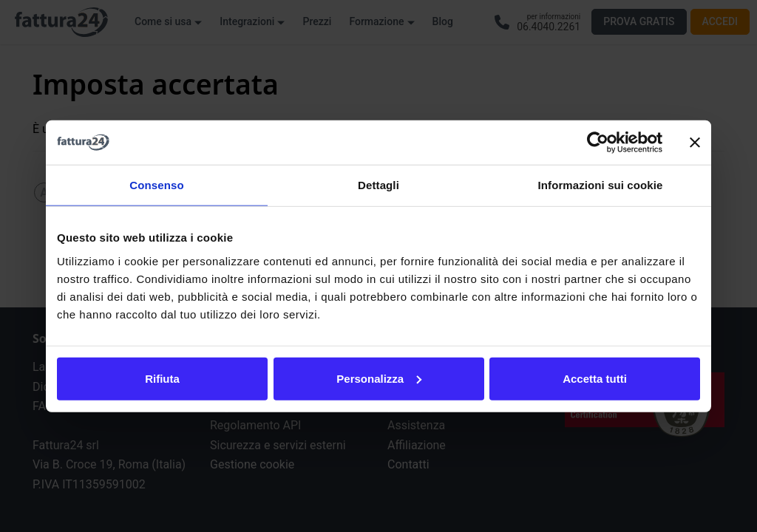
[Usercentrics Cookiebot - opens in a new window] (598, 143)
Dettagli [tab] (378, 185)
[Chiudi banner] (695, 143)
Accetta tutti (595, 378)
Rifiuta (162, 378)
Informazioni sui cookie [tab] (601, 185)
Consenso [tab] (156, 185)
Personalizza (379, 378)
